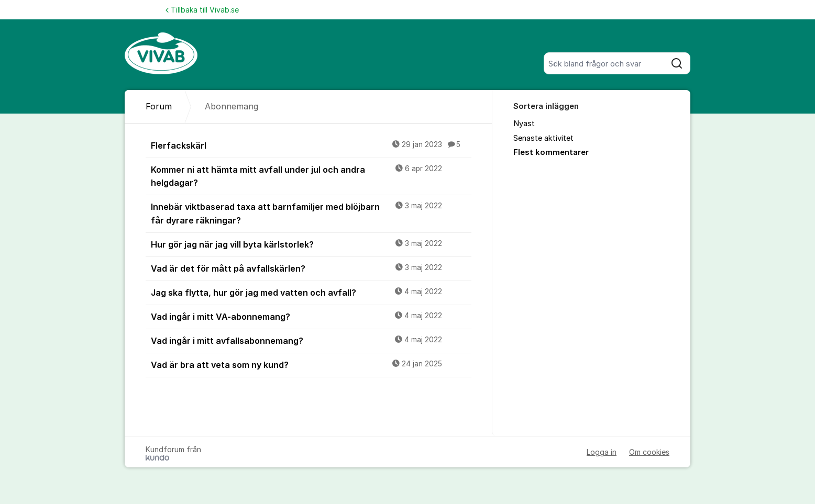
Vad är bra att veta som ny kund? (311, 364)
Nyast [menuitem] (524, 124)
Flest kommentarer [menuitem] (551, 152)
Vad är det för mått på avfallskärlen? (311, 268)
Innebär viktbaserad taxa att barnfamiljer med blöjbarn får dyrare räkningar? (311, 213)
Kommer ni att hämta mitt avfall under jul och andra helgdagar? (311, 176)
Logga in (602, 452)
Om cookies (649, 452)
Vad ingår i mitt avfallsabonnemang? (311, 340)
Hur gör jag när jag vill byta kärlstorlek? (311, 244)
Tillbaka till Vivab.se (202, 10)
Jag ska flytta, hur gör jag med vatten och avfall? (311, 292)
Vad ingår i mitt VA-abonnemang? (311, 316)
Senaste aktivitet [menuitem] (543, 138)
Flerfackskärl (311, 145)
